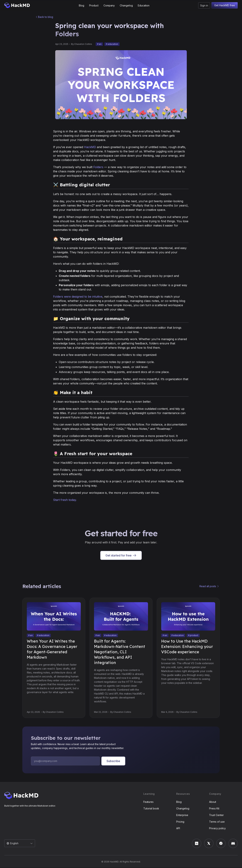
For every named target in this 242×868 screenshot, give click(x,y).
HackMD (90, 147)
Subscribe (113, 761)
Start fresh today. (65, 500)
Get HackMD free (225, 5)
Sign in (204, 5)
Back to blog (46, 17)
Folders (98, 167)
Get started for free (121, 556)
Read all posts (208, 587)
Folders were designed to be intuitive (78, 297)
